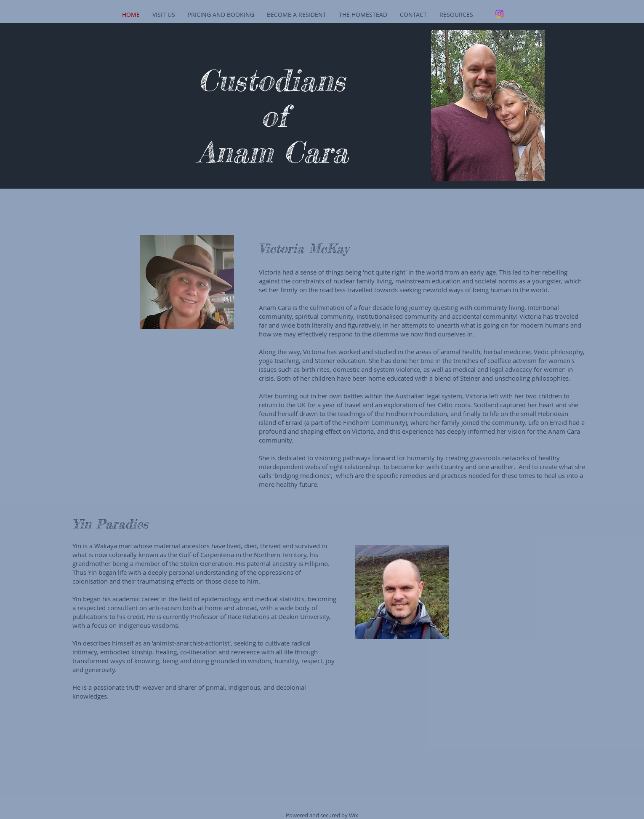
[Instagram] (499, 14)
